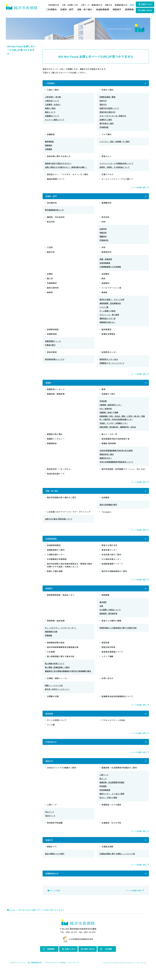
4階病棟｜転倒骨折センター (111, 408)
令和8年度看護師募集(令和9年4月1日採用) (116, 453)
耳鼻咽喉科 (52, 285)
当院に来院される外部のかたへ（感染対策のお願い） (66, 168)
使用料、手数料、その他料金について (115, 168)
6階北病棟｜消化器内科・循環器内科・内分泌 (118, 430)
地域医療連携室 (54, 550)
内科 (103, 224)
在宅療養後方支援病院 (57, 564)
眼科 (103, 280)
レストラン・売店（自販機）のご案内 (115, 142)
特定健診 (103, 795)
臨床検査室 (106, 331)
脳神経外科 (106, 254)
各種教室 (51, 135)
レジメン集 (104, 309)
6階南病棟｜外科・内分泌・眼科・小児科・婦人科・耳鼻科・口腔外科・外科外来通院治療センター (122, 421)
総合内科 (51, 224)
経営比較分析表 (108, 653)
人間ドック (104, 783)
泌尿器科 (105, 276)
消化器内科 (52, 205)
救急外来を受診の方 (107, 113)
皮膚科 (50, 276)
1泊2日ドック (50, 824)
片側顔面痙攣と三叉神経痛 (110, 269)
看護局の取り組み (56, 437)
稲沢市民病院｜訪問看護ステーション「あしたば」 (124, 472)
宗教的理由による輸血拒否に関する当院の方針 (118, 633)
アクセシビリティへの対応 (113, 727)
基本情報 (49, 720)
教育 (103, 392)
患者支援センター (109, 555)
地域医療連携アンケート (112, 568)
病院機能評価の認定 (56, 648)
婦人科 (50, 280)
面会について (50, 113)
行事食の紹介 (50, 347)
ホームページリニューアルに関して (117, 180)
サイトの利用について (57, 727)
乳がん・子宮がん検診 (108, 806)
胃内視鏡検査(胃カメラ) (54, 212)
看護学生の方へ (106, 461)
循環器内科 (106, 205)
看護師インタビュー (56, 442)
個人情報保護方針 (35, 973)
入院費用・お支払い (53, 105)
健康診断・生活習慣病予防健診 (112, 791)
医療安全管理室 (108, 336)
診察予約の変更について (109, 109)
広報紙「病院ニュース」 (58, 684)
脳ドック (103, 787)
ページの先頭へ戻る (139, 188)
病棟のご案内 (50, 109)
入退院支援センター (56, 559)
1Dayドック (49, 820)
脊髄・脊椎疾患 (106, 261)
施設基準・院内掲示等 (108, 619)
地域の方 (106, 5)
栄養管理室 (52, 336)
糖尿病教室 (49, 142)
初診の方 (103, 102)
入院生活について (52, 102)
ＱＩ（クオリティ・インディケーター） (61, 633)
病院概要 (105, 601)
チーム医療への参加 (107, 313)
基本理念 (103, 608)
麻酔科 (50, 294)
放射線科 (105, 285)
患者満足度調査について (112, 657)
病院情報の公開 (51, 637)
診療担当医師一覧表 (107, 98)
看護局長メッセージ (56, 392)
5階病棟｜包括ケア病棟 (109, 415)
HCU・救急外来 (106, 411)
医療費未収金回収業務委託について (117, 702)
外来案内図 (104, 128)
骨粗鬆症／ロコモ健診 (111, 813)
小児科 (50, 249)
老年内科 (105, 219)
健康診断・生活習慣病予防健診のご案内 (119, 776)
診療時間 (51, 959)
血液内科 (103, 231)
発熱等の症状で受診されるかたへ (58, 164)
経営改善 (105, 648)
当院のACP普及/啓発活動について (59, 523)
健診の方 (49, 769)
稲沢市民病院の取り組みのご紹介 (62, 501)
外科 (103, 249)
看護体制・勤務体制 (56, 397)
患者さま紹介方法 (109, 550)
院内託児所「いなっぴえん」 (60, 472)
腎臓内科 (103, 238)
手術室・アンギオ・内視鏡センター (114, 426)
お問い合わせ (147, 10)
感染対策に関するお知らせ (59, 157)
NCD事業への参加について (110, 615)
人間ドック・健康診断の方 (89, 5)
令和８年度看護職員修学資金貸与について (116, 465)
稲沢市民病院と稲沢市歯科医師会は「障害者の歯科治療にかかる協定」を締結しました (70, 570)
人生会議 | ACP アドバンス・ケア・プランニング (69, 516)
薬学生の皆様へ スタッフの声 (112, 301)
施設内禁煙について (56, 180)
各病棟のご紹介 (108, 397)
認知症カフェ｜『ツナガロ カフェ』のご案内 (68, 175)
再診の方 (103, 105)
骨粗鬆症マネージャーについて (112, 365)
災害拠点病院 (107, 856)
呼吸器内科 (104, 242)
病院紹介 (117, 9)
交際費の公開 (53, 702)
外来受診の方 (51, 5)
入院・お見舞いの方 (67, 5)
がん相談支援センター (111, 564)
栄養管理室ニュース (53, 343)
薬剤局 (104, 294)
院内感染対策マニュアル (55, 361)
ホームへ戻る (55, 901)
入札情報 (51, 657)
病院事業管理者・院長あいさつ (61, 601)
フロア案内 (106, 135)
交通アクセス (147, 4)
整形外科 (51, 254)
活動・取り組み (85, 9)
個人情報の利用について (55, 669)
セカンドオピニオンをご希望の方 (113, 117)
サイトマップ (74, 973)
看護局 (48, 385)
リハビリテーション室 (111, 290)
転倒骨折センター (109, 354)
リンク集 (51, 731)
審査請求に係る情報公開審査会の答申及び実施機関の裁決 (68, 677)
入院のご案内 (53, 91)
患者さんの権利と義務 (111, 626)
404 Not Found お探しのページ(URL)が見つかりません (21, 50)
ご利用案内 (51, 9)
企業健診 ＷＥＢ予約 (111, 831)
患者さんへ (106, 157)
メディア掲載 (107, 662)
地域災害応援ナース (56, 476)
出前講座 (105, 501)
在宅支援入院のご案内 (111, 559)
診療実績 (48, 641)
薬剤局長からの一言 (107, 320)
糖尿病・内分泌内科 (56, 219)
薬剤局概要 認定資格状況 (110, 305)
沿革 (101, 612)
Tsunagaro (106, 516)
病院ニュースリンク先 (54, 691)
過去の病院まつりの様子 (55, 863)
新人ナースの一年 (109, 437)
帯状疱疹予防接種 (55, 831)
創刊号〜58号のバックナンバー (57, 695)
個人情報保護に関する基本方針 (61, 662)
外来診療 (103, 404)
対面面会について (52, 117)
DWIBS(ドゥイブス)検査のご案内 (62, 776)
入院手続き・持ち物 (53, 98)
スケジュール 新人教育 (109, 317)
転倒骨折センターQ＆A (109, 361)
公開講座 (48, 150)
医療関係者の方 (118, 5)
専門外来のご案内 (107, 124)
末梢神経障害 (105, 265)
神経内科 (103, 234)
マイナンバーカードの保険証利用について (116, 164)
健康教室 (48, 146)
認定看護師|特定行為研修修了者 (116, 442)
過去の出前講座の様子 (108, 508)
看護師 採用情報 (109, 446)
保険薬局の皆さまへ (107, 324)
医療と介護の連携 (55, 576)
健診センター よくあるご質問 (112, 802)
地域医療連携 (102, 9)
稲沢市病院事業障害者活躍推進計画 (63, 653)
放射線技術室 (53, 331)
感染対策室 (52, 354)
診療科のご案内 (106, 121)
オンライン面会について (55, 121)
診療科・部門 (67, 9)
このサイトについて (17, 973)
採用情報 (129, 9)
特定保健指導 (105, 798)
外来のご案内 (107, 91)
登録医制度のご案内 (56, 555)
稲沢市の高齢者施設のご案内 (114, 576)
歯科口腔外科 (53, 290)
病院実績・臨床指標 (56, 626)
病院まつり (52, 856)
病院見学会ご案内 (107, 457)
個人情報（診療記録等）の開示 (57, 673)
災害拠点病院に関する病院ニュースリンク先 (117, 863)
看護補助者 (52, 446)
